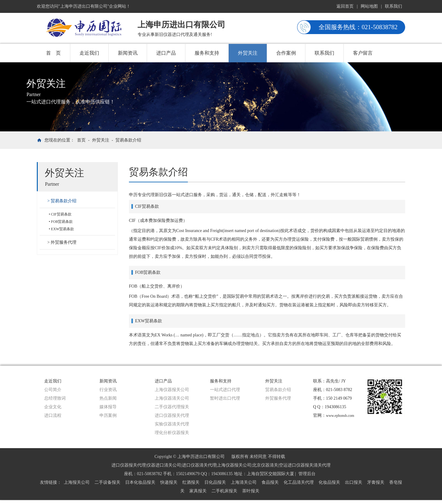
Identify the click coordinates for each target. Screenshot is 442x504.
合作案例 (286, 53)
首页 (81, 140)
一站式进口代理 (225, 390)
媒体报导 (108, 407)
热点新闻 (108, 398)
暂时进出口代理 (225, 398)
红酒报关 (191, 482)
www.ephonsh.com (340, 416)
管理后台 (307, 474)
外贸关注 (248, 53)
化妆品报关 (329, 482)
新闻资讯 (128, 53)
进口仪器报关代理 (172, 415)
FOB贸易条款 (62, 222)
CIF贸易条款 (61, 214)
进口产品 (166, 53)
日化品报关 (215, 482)
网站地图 (369, 6)
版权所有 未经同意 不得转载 (258, 457)
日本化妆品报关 (140, 482)
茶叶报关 (251, 491)
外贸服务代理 (64, 242)
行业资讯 (108, 390)
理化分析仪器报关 (172, 433)
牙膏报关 (376, 482)
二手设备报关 (107, 482)
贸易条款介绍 (128, 140)
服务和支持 (207, 53)
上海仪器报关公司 (172, 390)
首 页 (53, 53)
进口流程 (53, 415)
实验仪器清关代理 (172, 424)
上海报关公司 (77, 482)
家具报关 (198, 491)
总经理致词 (55, 398)
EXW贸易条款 (62, 229)
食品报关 (270, 482)
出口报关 (354, 482)
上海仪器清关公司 (172, 398)
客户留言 (363, 53)
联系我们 (394, 6)
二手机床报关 (224, 491)
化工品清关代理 (299, 482)
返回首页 (345, 6)
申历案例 (108, 415)
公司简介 (53, 390)
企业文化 (53, 407)
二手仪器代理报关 (172, 407)
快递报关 (169, 482)
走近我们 (89, 53)
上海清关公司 (244, 482)
